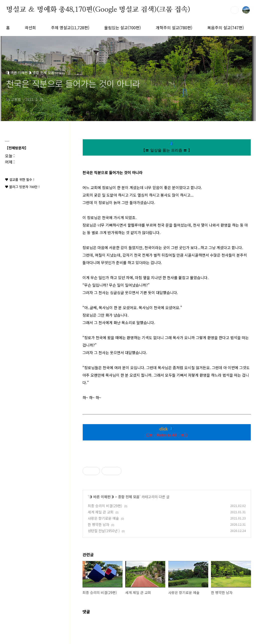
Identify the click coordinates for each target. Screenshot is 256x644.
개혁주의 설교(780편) (174, 28)
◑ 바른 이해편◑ (101, 497)
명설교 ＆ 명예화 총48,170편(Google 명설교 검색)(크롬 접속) (98, 10)
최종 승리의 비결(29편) (105, 506)
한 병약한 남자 (98, 524)
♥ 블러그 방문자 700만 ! (22, 187)
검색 (234, 10)
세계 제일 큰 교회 (101, 512)
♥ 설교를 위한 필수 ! (20, 179)
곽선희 (30, 28)
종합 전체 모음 (129, 497)
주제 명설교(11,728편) (70, 28)
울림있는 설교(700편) (122, 28)
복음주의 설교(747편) (225, 28)
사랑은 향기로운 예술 (103, 518)
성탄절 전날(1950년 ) (104, 531)
